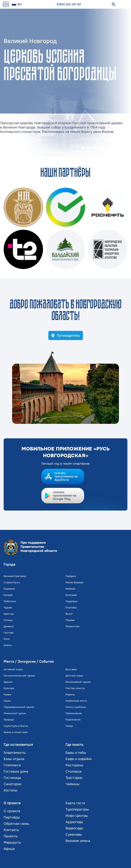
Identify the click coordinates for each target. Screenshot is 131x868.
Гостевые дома (16, 771)
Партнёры (12, 817)
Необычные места (76, 701)
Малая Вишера (74, 582)
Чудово (8, 608)
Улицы (69, 726)
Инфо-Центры (77, 816)
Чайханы (73, 784)
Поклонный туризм (15, 713)
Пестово (9, 633)
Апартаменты (15, 753)
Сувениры (74, 834)
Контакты (11, 830)
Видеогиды (74, 828)
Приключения (73, 713)
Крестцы (9, 614)
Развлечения (73, 720)
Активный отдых (13, 669)
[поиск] (114, 4)
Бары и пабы (76, 753)
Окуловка (71, 608)
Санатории (12, 784)
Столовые (74, 771)
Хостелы (11, 790)
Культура (9, 688)
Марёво (70, 620)
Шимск (8, 645)
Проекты (11, 836)
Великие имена (78, 841)
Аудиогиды (74, 822)
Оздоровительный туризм (19, 707)
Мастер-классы (75, 688)
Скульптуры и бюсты (16, 726)
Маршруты (12, 842)
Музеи (7, 694)
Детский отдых (74, 676)
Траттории (74, 778)
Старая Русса (12, 582)
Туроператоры (77, 809)
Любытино (10, 601)
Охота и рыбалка (76, 707)
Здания (8, 682)
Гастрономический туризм (19, 676)
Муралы (70, 694)
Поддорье (71, 601)
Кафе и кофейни (79, 759)
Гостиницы (12, 778)
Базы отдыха (14, 759)
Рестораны (74, 765)
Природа (9, 720)
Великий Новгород (15, 576)
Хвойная (70, 589)
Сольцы (8, 620)
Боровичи (9, 589)
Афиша (9, 849)
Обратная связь (16, 824)
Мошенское (73, 626)
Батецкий (71, 595)
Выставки (71, 669)
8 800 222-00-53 (69, 4)
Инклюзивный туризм (78, 682)
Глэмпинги (12, 765)
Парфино (71, 576)
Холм (7, 639)
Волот (69, 614)
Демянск (9, 626)
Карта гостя (75, 803)
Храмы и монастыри (16, 732)
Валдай (8, 595)
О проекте (12, 811)
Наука (7, 701)
